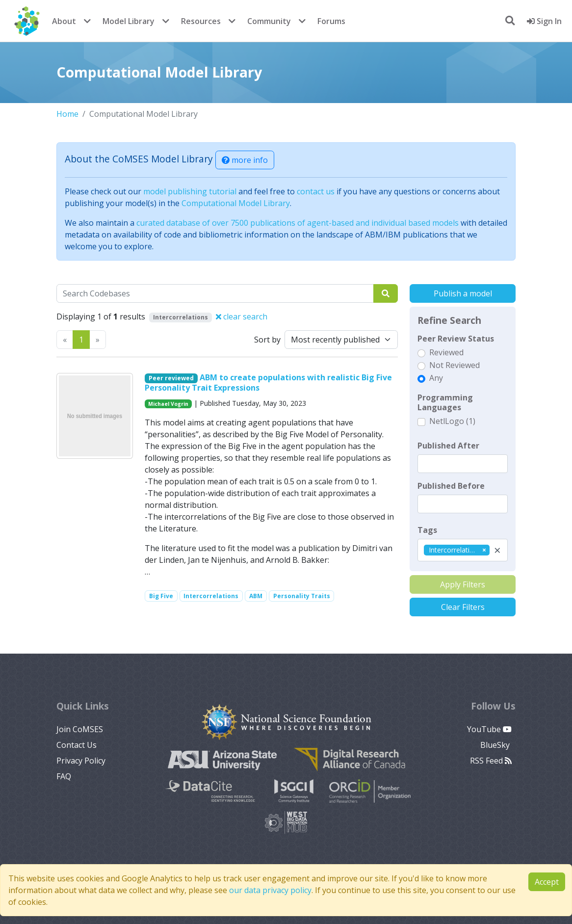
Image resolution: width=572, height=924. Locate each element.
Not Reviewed (455, 365)
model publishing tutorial (190, 191)
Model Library (129, 21)
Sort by (267, 340)
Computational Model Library (236, 203)
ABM (256, 596)
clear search (242, 317)
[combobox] (463, 550)
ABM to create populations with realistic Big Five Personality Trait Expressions (268, 383)
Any (436, 378)
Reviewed (446, 352)
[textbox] (463, 464)
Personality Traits (302, 596)
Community (269, 21)
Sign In (544, 21)
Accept (547, 882)
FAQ (64, 776)
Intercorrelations (211, 596)
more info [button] (245, 160)
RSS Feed (491, 761)
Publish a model (463, 293)
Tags (427, 530)
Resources (201, 21)
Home (67, 114)
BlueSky (496, 745)
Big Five (161, 596)
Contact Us (77, 745)
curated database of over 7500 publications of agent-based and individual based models (298, 223)
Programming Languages (445, 402)
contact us (316, 191)
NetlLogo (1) (452, 421)
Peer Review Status (456, 339)
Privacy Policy (81, 761)
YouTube (489, 729)
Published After (448, 446)
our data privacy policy (270, 890)
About (64, 21)
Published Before (451, 486)
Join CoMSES (80, 729)
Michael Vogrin (168, 404)
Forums (331, 21)
